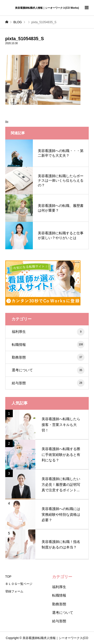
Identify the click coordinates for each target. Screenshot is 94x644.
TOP (8, 577)
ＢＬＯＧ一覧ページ (19, 584)
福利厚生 (48, 332)
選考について (48, 370)
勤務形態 (48, 357)
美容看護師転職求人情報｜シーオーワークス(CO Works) (47, 8)
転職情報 (48, 345)
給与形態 (48, 383)
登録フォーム (14, 591)
